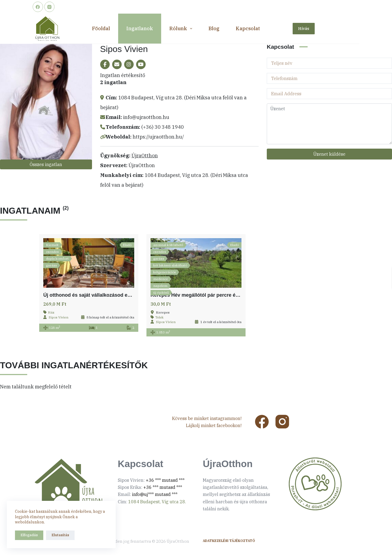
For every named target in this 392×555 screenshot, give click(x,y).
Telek (159, 317)
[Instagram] (50, 7)
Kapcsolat (248, 28)
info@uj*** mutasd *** (155, 494)
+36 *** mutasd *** (165, 480)
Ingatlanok (140, 28)
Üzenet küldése (329, 154)
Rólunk (182, 29)
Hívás (304, 28)
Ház (51, 312)
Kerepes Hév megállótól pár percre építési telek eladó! (214, 295)
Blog (214, 28)
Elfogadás (29, 535)
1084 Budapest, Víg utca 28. (157, 502)
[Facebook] (38, 7)
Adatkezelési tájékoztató (229, 541)
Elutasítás (60, 535)
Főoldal (101, 28)
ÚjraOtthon (145, 156)
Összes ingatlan (46, 164)
